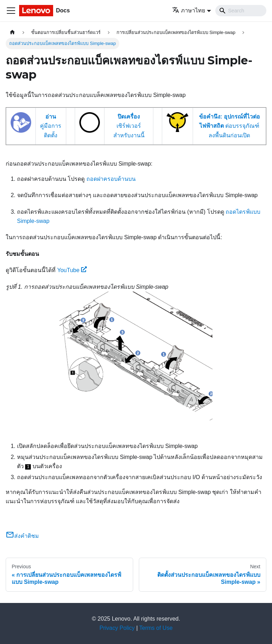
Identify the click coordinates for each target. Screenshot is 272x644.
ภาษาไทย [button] (189, 10)
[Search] (241, 11)
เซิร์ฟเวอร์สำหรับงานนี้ (129, 126)
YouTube (72, 270)
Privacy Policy (117, 628)
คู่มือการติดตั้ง (51, 126)
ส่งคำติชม (22, 536)
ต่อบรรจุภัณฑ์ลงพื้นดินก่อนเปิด (229, 126)
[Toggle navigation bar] (11, 11)
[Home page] (12, 32)
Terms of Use (156, 628)
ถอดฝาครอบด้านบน (111, 179)
